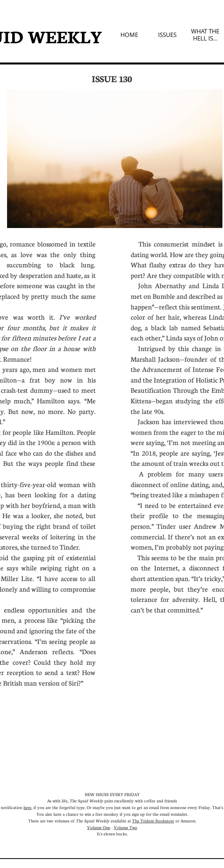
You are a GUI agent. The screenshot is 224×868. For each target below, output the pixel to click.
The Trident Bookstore (153, 821)
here (27, 807)
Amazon (188, 821)
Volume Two (126, 827)
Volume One (99, 827)
